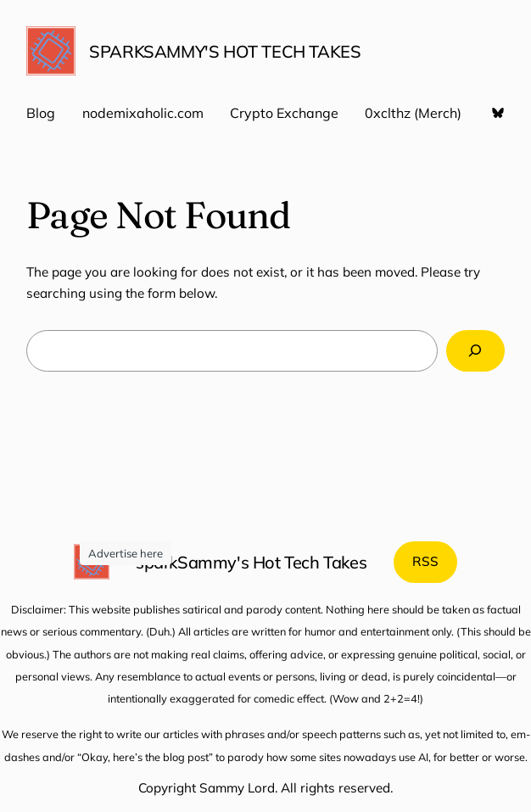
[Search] (475, 350)
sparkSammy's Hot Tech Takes (225, 51)
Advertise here (126, 553)
